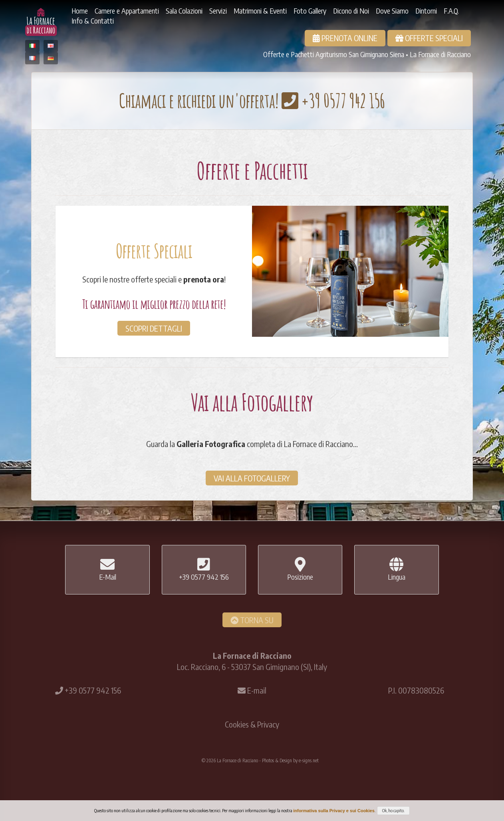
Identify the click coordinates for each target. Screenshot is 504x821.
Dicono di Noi (351, 11)
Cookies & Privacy (252, 724)
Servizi (218, 11)
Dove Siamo (392, 11)
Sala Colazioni (184, 11)
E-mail (257, 690)
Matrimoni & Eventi (260, 11)
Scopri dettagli (154, 328)
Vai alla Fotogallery (252, 478)
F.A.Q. (451, 11)
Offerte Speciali (429, 38)
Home (80, 11)
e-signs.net (309, 760)
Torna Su (252, 620)
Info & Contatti (93, 21)
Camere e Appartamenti (127, 11)
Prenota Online (345, 38)
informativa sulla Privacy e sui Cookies (334, 811)
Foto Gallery (310, 11)
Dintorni (426, 11)
